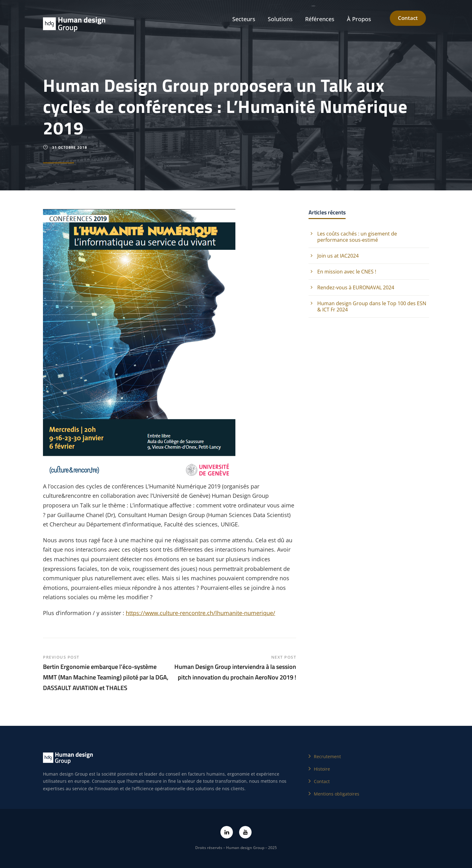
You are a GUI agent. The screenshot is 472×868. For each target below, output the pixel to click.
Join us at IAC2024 (338, 256)
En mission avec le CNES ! (347, 272)
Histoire (322, 769)
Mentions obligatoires (337, 794)
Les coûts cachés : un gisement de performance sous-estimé (357, 237)
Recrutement (327, 756)
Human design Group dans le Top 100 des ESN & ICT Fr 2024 (372, 306)
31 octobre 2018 (70, 147)
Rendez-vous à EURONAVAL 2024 (356, 287)
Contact (408, 18)
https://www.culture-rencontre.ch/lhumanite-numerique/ (201, 613)
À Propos (359, 19)
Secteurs (244, 19)
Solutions (280, 19)
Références (320, 19)
